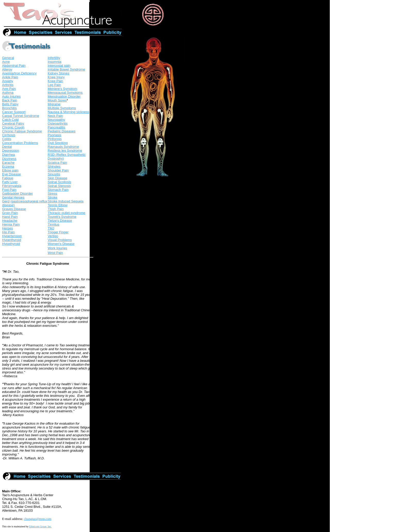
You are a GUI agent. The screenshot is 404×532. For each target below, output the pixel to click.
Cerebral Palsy (13, 123)
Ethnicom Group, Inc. (40, 526)
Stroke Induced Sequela (66, 201)
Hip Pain (8, 232)
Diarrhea (9, 155)
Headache (10, 221)
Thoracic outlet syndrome (66, 213)
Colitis (7, 139)
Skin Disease (57, 178)
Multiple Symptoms (62, 108)
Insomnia (54, 62)
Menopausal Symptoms (65, 93)
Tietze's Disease (60, 221)
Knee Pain (55, 81)
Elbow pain (10, 170)
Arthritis (8, 85)
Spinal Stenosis (59, 186)
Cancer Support (14, 112)
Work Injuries (57, 248)
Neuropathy (56, 120)
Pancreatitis (56, 127)
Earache (8, 163)
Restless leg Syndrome (65, 151)
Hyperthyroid (12, 240)
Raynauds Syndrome (63, 147)
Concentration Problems (20, 143)
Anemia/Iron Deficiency (19, 73)
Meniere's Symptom (62, 89)
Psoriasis (54, 135)
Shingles (54, 166)
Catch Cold (10, 120)
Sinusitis (54, 174)
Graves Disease (14, 209)
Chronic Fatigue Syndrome (22, 131)
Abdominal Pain (14, 66)
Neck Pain (55, 116)
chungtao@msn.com (37, 519)
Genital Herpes (13, 197)
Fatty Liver (10, 182)
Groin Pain (10, 213)
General (8, 58)
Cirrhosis (9, 135)
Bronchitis (9, 108)
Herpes (7, 228)
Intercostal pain (59, 66)
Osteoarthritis (58, 123)
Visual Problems (60, 240)
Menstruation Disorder (64, 96)
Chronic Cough (13, 127)
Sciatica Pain (57, 163)
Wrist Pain (55, 253)
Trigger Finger (58, 232)
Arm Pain (9, 89)
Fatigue (8, 178)
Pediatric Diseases (62, 131)
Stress (52, 194)
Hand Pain (10, 217)
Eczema (8, 166)
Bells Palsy (10, 104)
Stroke (53, 197)
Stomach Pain (58, 190)
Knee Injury (56, 77)
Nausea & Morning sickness (68, 112)
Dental (7, 147)
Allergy (7, 69)
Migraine (54, 104)
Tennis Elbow (58, 205)
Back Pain (10, 100)
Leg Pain (54, 85)
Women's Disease (61, 244)
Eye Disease (11, 174)
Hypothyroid (11, 244)
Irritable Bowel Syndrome (66, 69)
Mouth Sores (57, 100)
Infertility (54, 58)
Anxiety (8, 81)
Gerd (6, 201)
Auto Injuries (11, 96)
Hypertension (12, 236)
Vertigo (53, 236)
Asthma (8, 93)
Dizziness (9, 159)
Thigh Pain (56, 209)
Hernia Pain (11, 224)
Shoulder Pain (58, 170)
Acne (6, 62)
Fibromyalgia (12, 186)
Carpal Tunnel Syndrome (21, 116)
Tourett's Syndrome (62, 217)
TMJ (51, 228)
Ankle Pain (10, 77)
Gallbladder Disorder (17, 194)
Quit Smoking (58, 143)
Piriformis (55, 139)
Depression (11, 151)
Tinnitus (53, 224)
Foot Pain (9, 190)
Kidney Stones (58, 73)
